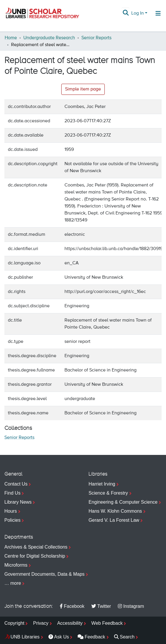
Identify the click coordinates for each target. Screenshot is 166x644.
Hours (11, 511)
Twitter (101, 606)
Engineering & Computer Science (123, 502)
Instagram (131, 606)
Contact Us (16, 484)
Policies (12, 520)
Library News (18, 502)
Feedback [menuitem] (91, 637)
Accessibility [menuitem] (70, 623)
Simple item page (83, 89)
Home (11, 38)
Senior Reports (96, 38)
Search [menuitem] (124, 637)
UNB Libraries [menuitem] (25, 637)
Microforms (16, 565)
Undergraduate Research (49, 38)
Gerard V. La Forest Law (114, 520)
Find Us (12, 493)
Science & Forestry (108, 493)
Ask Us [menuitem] (59, 637)
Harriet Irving (102, 484)
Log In (138, 13)
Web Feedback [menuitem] (107, 623)
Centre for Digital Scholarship (35, 556)
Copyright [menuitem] (14, 623)
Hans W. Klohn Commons (115, 511)
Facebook (72, 606)
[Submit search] (126, 13)
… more (13, 583)
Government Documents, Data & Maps (44, 574)
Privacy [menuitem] (41, 623)
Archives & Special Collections (36, 547)
